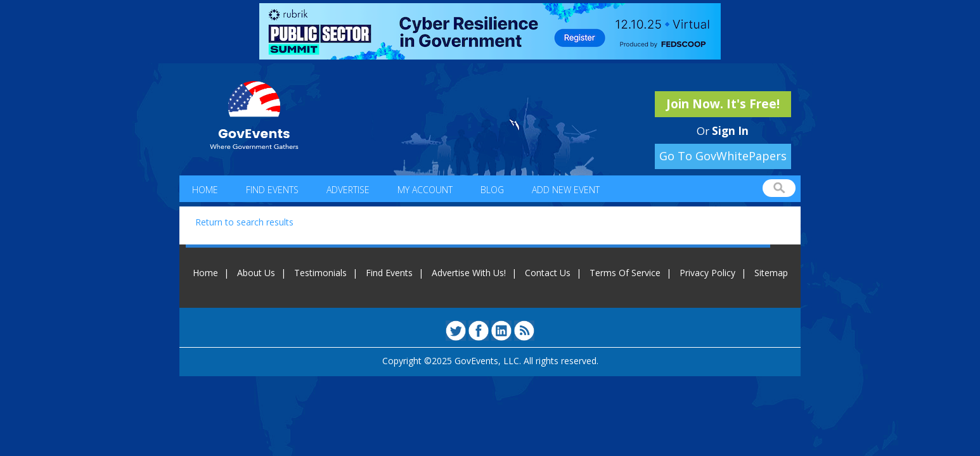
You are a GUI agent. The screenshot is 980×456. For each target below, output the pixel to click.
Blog (492, 190)
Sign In (730, 131)
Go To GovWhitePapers (723, 156)
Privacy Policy (707, 273)
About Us (256, 273)
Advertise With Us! (469, 273)
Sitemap (771, 273)
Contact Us (548, 273)
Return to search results (244, 222)
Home (205, 190)
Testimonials (320, 273)
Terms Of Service (625, 273)
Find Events (272, 190)
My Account (425, 190)
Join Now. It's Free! (723, 104)
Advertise (348, 190)
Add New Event (566, 190)
